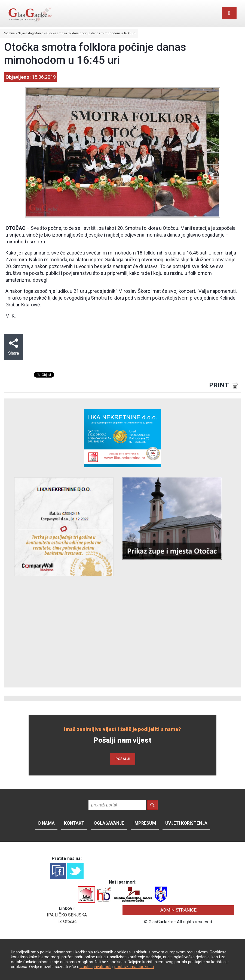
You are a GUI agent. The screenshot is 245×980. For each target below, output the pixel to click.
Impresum (145, 823)
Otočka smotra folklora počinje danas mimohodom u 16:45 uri (91, 33)
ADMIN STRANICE (178, 910)
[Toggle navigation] (229, 13)
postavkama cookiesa (134, 967)
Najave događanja (30, 33)
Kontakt (74, 823)
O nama (46, 823)
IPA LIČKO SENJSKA (67, 915)
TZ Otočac (67, 921)
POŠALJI (123, 759)
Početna (9, 33)
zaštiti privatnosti (95, 967)
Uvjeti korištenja (186, 823)
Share (14, 347)
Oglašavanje (109, 823)
